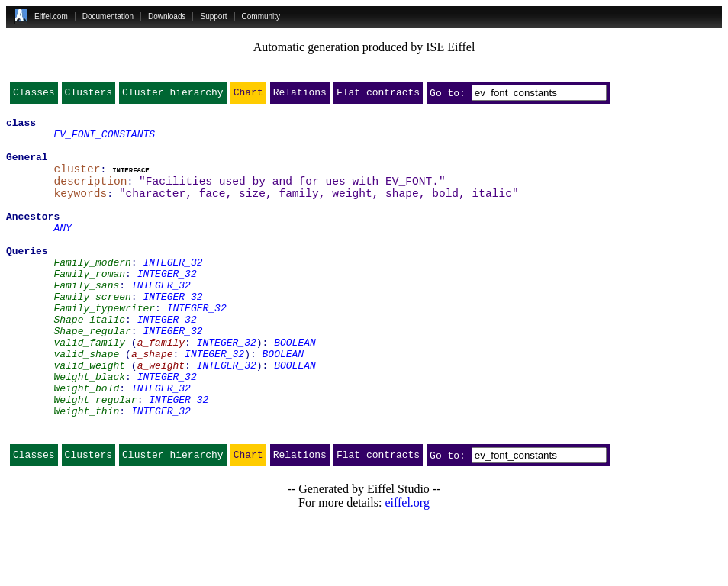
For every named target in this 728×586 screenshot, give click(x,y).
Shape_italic (89, 360)
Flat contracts (378, 95)
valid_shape (86, 401)
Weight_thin (86, 470)
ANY (62, 250)
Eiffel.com (51, 16)
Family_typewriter (104, 346)
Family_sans (86, 319)
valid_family (89, 388)
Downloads (167, 16)
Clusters (89, 95)
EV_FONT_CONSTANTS (104, 140)
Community (261, 16)
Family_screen (92, 333)
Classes (34, 95)
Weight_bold (86, 443)
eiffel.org (407, 567)
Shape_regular (92, 374)
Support (213, 16)
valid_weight (89, 415)
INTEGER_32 (172, 291)
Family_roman (89, 305)
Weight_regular (95, 456)
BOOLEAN (295, 388)
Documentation (108, 16)
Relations (300, 95)
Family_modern (92, 291)
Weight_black (89, 429)
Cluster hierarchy (173, 95)
